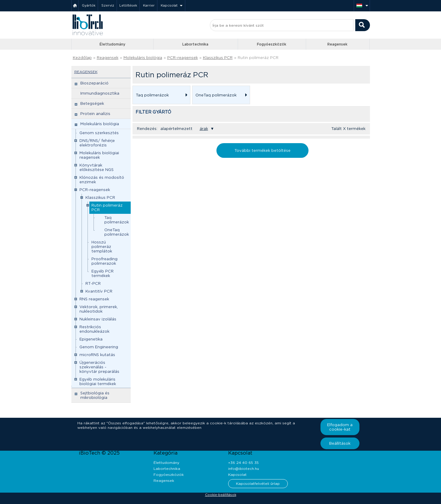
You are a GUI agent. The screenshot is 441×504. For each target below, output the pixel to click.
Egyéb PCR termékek (103, 273)
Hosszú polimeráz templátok (102, 247)
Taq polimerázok (117, 220)
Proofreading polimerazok (104, 261)
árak (204, 129)
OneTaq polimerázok (117, 232)
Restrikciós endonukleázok (94, 329)
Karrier (149, 5)
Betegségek (92, 103)
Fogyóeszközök (272, 44)
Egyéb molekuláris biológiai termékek (98, 382)
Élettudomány (112, 44)
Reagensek (337, 44)
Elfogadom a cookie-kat (340, 427)
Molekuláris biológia (143, 58)
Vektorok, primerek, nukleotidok (99, 309)
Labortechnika (195, 44)
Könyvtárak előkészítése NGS (97, 167)
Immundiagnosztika (100, 93)
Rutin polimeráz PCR (258, 58)
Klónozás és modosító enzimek (102, 180)
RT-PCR (93, 283)
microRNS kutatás (97, 355)
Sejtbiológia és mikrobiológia (95, 395)
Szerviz (108, 5)
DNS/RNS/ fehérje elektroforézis (97, 143)
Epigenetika (91, 339)
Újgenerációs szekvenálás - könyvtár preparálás (99, 367)
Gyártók (89, 5)
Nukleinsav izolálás (98, 319)
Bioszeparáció (94, 83)
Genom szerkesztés (99, 133)
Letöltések (128, 5)
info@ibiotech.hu (244, 469)
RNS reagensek (94, 299)
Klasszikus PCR (218, 58)
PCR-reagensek (183, 58)
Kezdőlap (82, 58)
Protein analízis (95, 114)
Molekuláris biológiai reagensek (99, 155)
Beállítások (340, 443)
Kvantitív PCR (99, 291)
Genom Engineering (99, 347)
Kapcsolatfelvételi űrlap (258, 483)
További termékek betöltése (262, 150)
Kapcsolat (169, 5)
